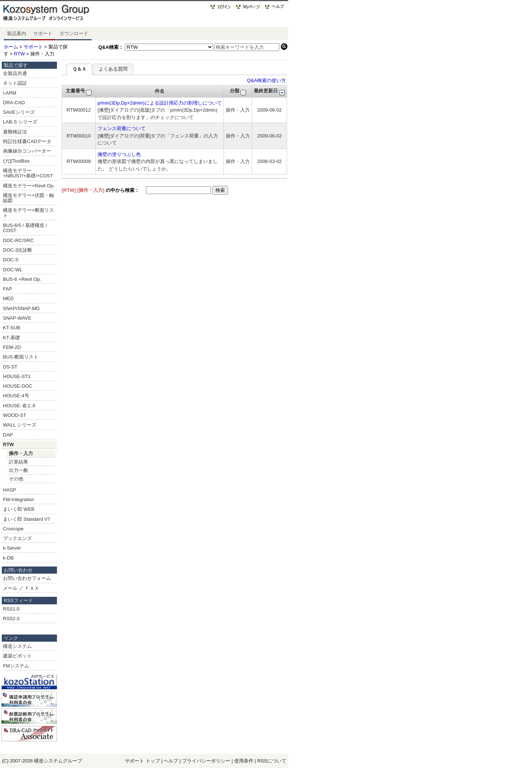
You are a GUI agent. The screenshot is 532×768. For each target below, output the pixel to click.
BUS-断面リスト (21, 357)
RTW (19, 54)
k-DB (8, 558)
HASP (9, 490)
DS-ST (10, 367)
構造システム (17, 646)
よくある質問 (113, 69)
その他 (16, 479)
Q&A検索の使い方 (267, 80)
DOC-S (11, 260)
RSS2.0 (11, 619)
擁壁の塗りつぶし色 (119, 154)
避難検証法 (15, 132)
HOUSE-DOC (18, 386)
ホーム (11, 47)
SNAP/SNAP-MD (21, 308)
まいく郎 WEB (19, 509)
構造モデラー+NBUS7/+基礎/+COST (28, 173)
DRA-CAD (14, 103)
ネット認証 (15, 83)
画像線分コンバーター (27, 151)
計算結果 (18, 462)
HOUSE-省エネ (20, 406)
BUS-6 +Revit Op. (22, 279)
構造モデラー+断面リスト (28, 213)
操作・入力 (21, 453)
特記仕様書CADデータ (27, 141)
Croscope (13, 529)
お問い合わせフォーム (27, 578)
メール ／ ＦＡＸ (21, 588)
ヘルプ (171, 761)
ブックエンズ (17, 538)
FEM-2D (12, 347)
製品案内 (17, 33)
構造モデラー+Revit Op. (29, 186)
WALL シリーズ (20, 425)
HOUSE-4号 (16, 396)
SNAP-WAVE (17, 318)
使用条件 (244, 761)
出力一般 (18, 470)
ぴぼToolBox (16, 161)
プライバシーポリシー (207, 761)
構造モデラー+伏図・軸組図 (28, 198)
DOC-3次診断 (18, 250)
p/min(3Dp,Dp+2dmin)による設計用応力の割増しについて (160, 103)
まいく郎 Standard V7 (27, 519)
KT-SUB (12, 328)
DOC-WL (13, 270)
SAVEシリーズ (19, 112)
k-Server (12, 548)
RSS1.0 (11, 609)
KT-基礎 (11, 338)
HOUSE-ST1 (17, 376)
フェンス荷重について (122, 128)
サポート (43, 33)
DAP (8, 435)
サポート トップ (142, 761)
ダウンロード (74, 33)
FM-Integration (19, 499)
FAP (8, 289)
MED (8, 298)
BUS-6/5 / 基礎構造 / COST (25, 228)
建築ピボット (17, 656)
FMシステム (16, 666)
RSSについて (272, 761)
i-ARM (10, 93)
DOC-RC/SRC (18, 240)
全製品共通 (15, 73)
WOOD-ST (15, 415)
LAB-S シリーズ (20, 122)
